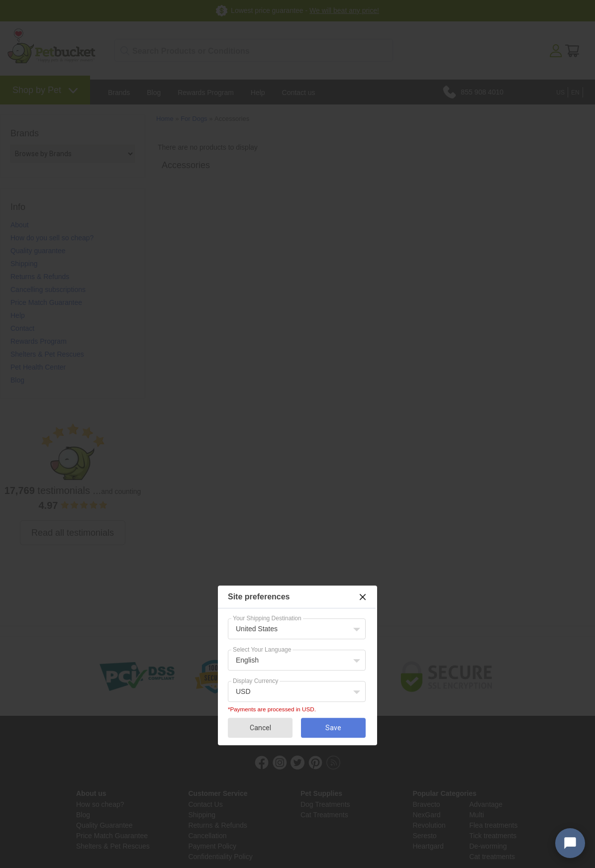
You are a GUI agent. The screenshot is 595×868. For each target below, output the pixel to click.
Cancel (260, 728)
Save (333, 728)
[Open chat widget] (570, 843)
